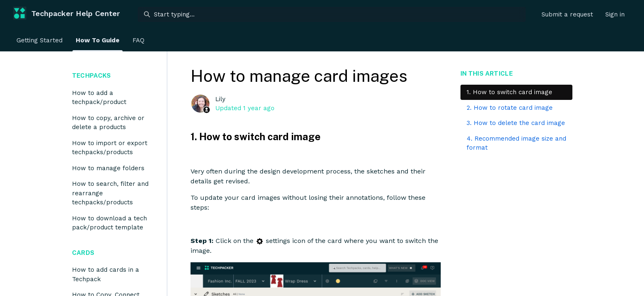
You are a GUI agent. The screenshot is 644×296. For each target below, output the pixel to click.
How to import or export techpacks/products (110, 148)
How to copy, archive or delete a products (108, 123)
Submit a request (567, 14)
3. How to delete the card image (516, 123)
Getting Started (40, 40)
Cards (83, 253)
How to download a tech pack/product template (109, 223)
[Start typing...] (332, 14)
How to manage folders (108, 168)
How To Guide (98, 40)
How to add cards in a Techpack (106, 274)
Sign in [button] (615, 14)
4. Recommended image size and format (516, 143)
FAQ (138, 40)
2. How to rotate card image (510, 108)
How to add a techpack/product (99, 98)
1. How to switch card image (509, 92)
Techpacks (91, 75)
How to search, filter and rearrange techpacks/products (110, 193)
